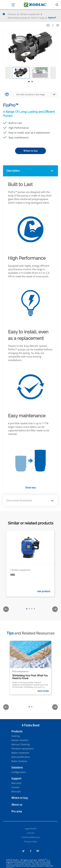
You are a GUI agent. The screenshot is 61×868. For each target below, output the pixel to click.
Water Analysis (19, 761)
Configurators (19, 772)
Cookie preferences (30, 837)
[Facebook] (30, 851)
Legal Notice (31, 828)
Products (12, 14)
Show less (30, 488)
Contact (15, 787)
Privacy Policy (31, 842)
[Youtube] (38, 851)
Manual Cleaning (21, 744)
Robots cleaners (20, 740)
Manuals (16, 792)
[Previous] (8, 73)
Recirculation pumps (17, 18)
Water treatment (20, 753)
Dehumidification (21, 757)
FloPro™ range (38, 18)
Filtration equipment (30, 14)
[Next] (53, 73)
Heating (16, 736)
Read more (43, 691)
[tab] (29, 82)
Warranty (16, 783)
